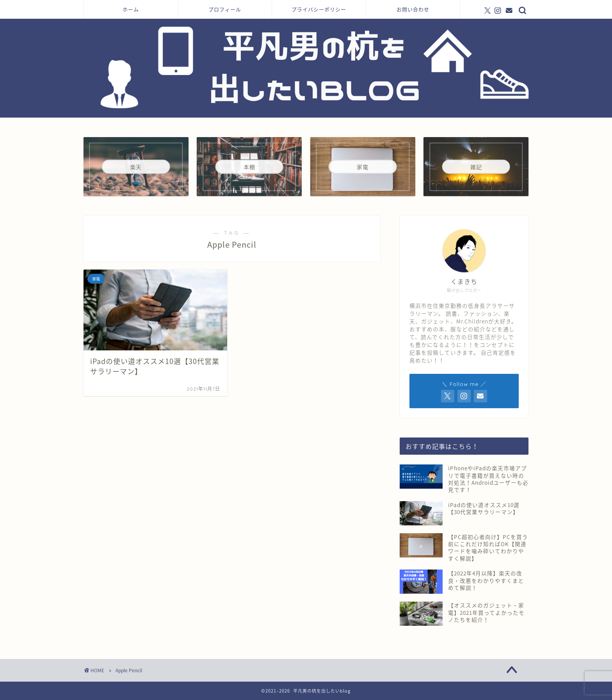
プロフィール (225, 9)
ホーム (131, 9)
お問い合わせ (413, 9)
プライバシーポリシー (319, 9)
